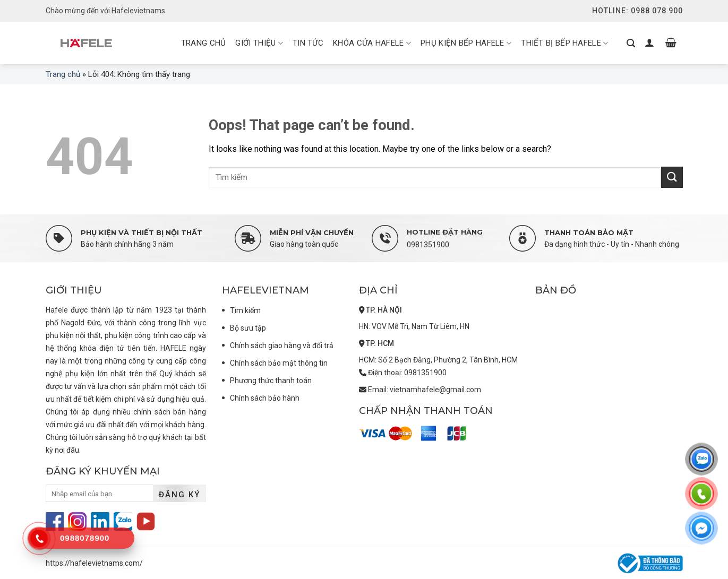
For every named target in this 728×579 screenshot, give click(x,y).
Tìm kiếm (245, 310)
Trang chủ (204, 43)
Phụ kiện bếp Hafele (466, 44)
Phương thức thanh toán (271, 381)
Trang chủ (63, 74)
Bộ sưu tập (248, 328)
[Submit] (672, 177)
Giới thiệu (259, 44)
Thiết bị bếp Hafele (564, 44)
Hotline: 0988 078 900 (637, 11)
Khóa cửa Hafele (372, 44)
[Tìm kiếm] (631, 43)
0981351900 (428, 245)
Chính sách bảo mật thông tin (279, 363)
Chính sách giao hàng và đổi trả (282, 345)
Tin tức (308, 43)
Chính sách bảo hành (265, 398)
